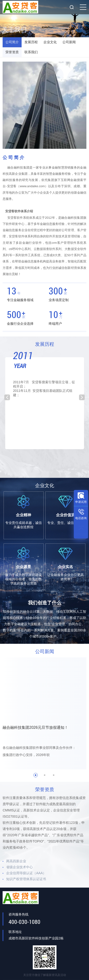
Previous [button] (7, 401)
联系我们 (31, 54)
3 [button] (54, 778)
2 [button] (45, 778)
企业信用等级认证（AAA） (26, 876)
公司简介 (12, 43)
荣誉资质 (12, 54)
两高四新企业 (16, 864)
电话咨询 (81, 518)
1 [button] (36, 778)
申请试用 (81, 502)
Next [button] (82, 401)
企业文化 (50, 43)
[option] (45, 403)
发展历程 (31, 43)
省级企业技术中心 (19, 870)
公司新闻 (69, 43)
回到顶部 (81, 534)
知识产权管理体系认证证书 (26, 882)
